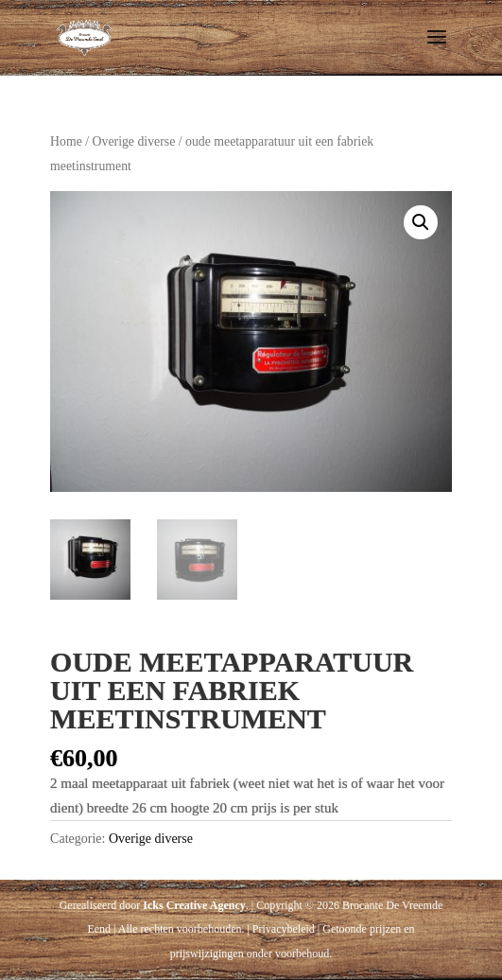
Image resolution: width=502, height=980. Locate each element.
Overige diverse (134, 141)
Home (66, 141)
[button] (421, 222)
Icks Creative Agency (194, 905)
